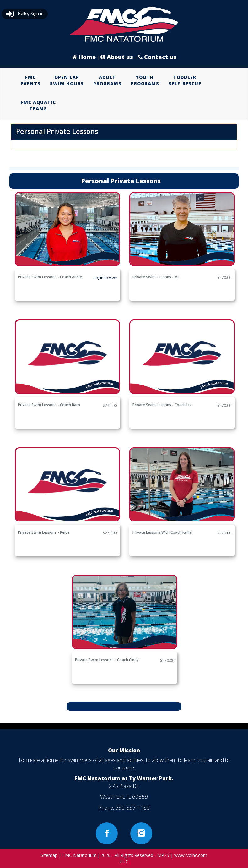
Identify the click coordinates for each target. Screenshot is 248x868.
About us (118, 57)
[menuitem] (31, 80)
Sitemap (49, 855)
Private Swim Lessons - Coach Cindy (107, 660)
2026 (105, 855)
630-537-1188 (132, 808)
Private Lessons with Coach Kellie (162, 532)
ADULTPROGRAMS (107, 80)
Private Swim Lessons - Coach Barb (49, 405)
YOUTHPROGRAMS (145, 80)
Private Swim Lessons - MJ (156, 277)
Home (84, 57)
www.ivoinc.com (191, 855)
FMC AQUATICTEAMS (38, 105)
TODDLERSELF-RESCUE (185, 80)
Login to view (105, 278)
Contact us (157, 57)
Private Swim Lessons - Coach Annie (50, 277)
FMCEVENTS (31, 80)
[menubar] (124, 93)
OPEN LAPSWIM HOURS (67, 80)
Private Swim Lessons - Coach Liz (162, 405)
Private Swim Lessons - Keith (43, 532)
